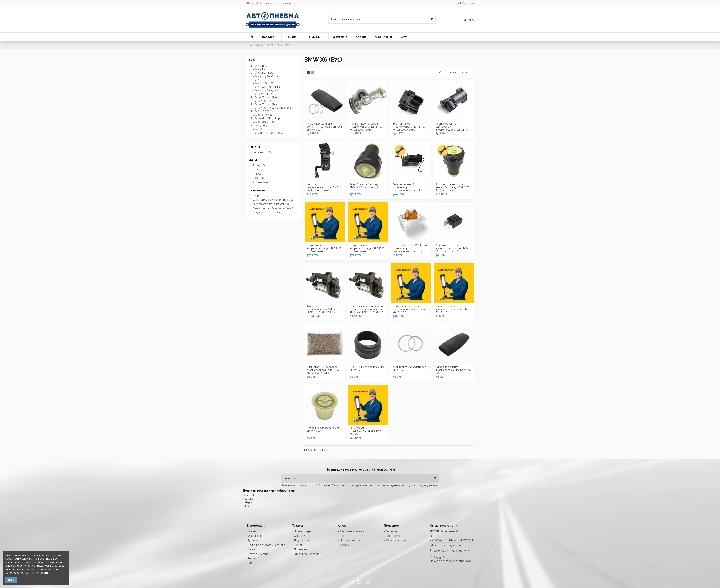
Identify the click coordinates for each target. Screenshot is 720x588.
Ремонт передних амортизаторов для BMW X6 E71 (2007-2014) (324, 248)
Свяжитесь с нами (397, 540)
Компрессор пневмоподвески (271, 204)
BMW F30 (257, 129)
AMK (257, 174)
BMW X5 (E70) (259, 69)
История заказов (350, 540)
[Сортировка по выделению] (448, 72)
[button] (270, 37)
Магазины (392, 531)
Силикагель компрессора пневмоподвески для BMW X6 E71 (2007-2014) (323, 370)
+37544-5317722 (270, 3)
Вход (343, 536)
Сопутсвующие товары (267, 213)
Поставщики (301, 549)
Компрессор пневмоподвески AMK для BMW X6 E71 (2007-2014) (322, 309)
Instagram (249, 502)
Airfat (257, 170)
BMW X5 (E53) (259, 66)
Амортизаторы (263, 195)
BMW (252, 60)
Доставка (254, 540)
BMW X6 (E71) (259, 80)
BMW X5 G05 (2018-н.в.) (265, 76)
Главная (253, 531)
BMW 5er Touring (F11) (264, 105)
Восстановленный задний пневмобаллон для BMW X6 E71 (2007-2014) (452, 187)
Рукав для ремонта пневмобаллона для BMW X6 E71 (453, 370)
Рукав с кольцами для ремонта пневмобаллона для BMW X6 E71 (324, 127)
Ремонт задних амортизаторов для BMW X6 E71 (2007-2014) (367, 248)
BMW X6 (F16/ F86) (263, 83)
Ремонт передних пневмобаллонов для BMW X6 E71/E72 (452, 309)
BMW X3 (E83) (259, 126)
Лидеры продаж (304, 540)
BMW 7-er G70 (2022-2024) (267, 133)
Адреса (344, 545)
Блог (251, 563)
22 (464, 72)
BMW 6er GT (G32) (262, 112)
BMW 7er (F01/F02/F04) (265, 119)
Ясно (11, 580)
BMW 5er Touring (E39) (264, 98)
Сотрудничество (258, 554)
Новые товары (303, 531)
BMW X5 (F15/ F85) (262, 73)
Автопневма (261, 182)
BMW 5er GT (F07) (262, 94)
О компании (255, 536)
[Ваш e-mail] (356, 478)
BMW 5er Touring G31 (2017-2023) (271, 108)
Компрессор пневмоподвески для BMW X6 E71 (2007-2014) (323, 187)
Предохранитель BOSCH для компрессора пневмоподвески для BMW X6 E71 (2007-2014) (410, 250)
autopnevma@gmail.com (449, 545)
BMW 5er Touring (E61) (264, 101)
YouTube (248, 499)
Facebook (249, 495)
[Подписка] (435, 478)
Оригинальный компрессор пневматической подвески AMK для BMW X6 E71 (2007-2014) (367, 311)
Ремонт (252, 558)
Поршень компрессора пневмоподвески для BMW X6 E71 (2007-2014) (366, 127)
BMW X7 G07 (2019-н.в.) (265, 90)
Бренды (298, 545)
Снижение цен (303, 536)
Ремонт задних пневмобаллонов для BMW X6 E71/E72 (366, 431)
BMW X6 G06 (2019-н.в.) (265, 87)
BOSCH (258, 178)
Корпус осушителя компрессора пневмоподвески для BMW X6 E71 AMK (452, 128)
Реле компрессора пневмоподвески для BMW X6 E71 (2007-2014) (452, 248)
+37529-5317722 (289, 3)
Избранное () (466, 3)
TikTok (247, 506)
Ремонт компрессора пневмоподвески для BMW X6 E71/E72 (409, 309)
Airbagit (259, 165)
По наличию (262, 152)
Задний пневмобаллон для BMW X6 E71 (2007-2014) (366, 186)
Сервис (252, 549)
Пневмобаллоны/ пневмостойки (273, 208)
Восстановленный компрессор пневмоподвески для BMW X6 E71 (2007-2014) (409, 189)
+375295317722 (460, 550)
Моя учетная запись (352, 531)
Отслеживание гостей (307, 554)
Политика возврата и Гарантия (266, 545)
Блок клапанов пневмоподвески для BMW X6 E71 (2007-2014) (409, 127)
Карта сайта (393, 536)
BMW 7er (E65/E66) (262, 115)
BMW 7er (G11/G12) (262, 122)
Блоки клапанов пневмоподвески (273, 200)
